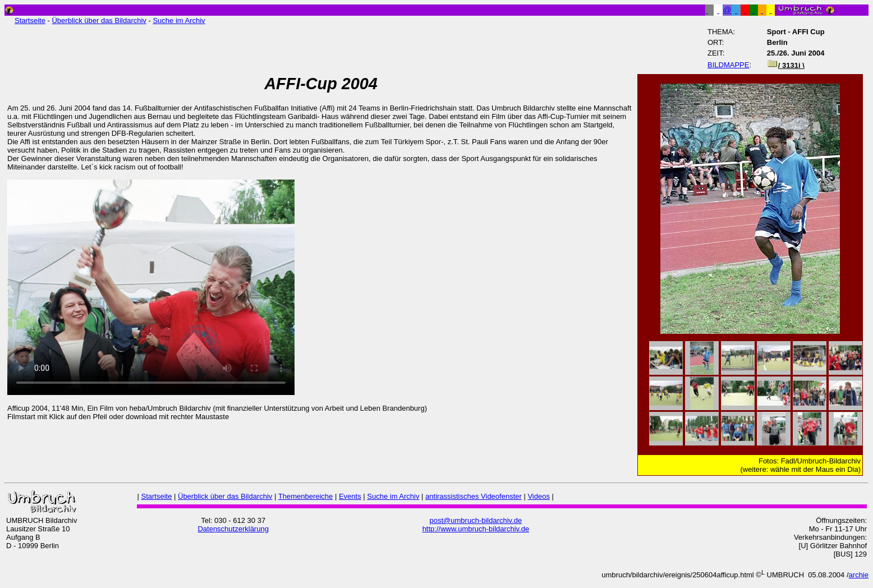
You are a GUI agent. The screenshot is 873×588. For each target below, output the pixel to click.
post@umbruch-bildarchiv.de (476, 520)
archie (859, 575)
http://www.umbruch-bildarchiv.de (476, 529)
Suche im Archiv (179, 20)
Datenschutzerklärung (233, 529)
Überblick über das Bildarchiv (99, 20)
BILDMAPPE (728, 65)
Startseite (30, 20)
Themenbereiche (306, 496)
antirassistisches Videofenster (474, 496)
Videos (539, 496)
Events (350, 496)
